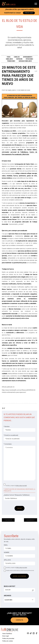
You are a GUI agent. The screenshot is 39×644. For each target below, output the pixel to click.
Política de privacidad (21, 486)
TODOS (9, 57)
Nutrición (19, 59)
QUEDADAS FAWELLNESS (25, 61)
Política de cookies (8, 641)
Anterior (8, 520)
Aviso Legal (6, 636)
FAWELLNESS (9, 59)
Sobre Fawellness (7, 634)
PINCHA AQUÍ (29, 13)
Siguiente (31, 520)
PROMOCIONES (11, 61)
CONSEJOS (17, 57)
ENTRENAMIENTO (28, 57)
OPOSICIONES (29, 59)
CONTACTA (19, 620)
